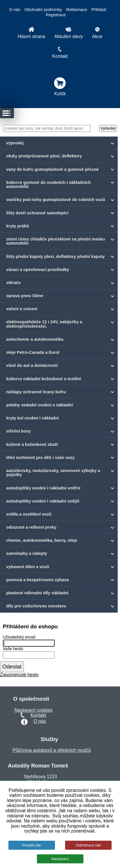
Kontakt (38, 715)
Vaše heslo (13, 649)
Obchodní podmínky (43, 10)
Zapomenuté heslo (19, 675)
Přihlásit (99, 10)
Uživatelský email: (20, 637)
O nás (15, 10)
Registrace (56, 15)
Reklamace (77, 10)
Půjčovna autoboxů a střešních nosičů (52, 750)
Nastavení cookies (34, 710)
